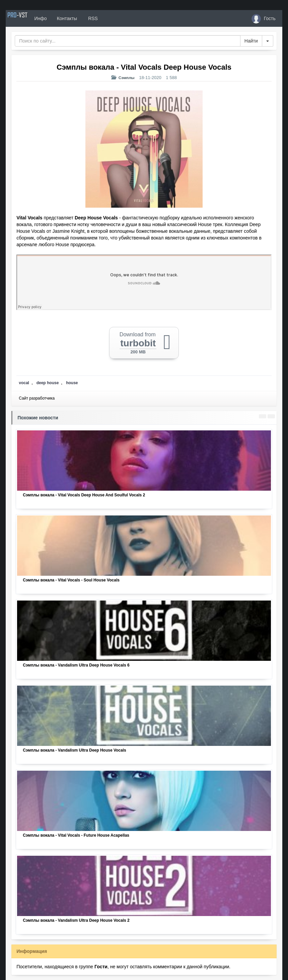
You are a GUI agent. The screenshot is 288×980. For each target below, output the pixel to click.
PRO (26, 18)
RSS (109, 18)
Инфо (57, 18)
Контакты (83, 18)
